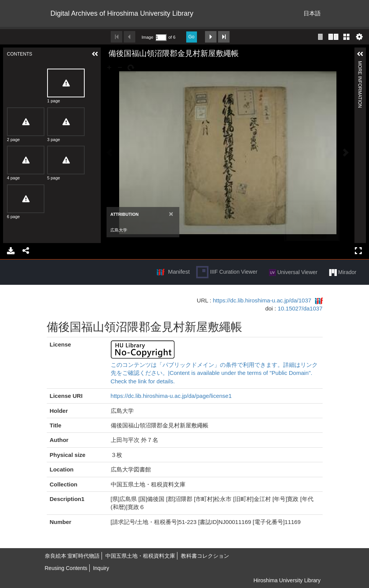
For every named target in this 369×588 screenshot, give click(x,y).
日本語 (312, 13)
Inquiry (101, 568)
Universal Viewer (293, 273)
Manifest (179, 272)
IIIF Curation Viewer (227, 272)
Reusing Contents (66, 568)
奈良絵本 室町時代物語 (72, 556)
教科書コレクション (205, 556)
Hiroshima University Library (287, 580)
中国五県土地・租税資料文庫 (140, 556)
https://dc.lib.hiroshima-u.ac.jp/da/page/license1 (171, 396)
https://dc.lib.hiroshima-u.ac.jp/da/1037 (262, 300)
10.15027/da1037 (300, 308)
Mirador (343, 273)
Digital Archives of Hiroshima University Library (122, 13)
